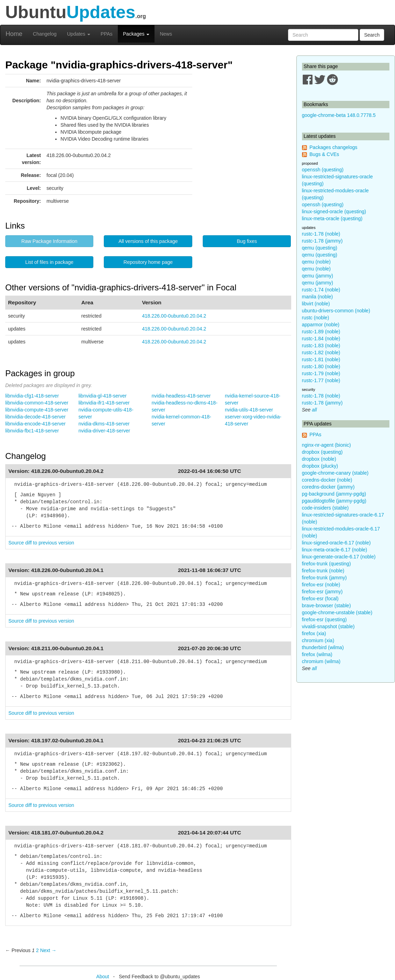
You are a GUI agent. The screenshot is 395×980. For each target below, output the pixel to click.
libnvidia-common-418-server (37, 403)
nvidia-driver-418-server (104, 431)
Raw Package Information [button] (49, 241)
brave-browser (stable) (326, 606)
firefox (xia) (314, 633)
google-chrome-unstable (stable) (337, 612)
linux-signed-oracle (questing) (334, 211)
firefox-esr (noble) (321, 585)
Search (372, 35)
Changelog (45, 34)
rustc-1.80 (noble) (321, 366)
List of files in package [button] (49, 262)
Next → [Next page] (48, 950)
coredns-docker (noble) (327, 480)
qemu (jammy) (318, 276)
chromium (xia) (318, 640)
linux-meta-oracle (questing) (332, 218)
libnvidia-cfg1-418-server (32, 396)
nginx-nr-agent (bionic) (326, 445)
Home (14, 34)
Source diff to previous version (41, 543)
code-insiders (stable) (325, 508)
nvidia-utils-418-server (249, 410)
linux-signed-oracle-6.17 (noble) (336, 543)
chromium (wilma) (321, 661)
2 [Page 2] (37, 950)
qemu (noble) (317, 262)
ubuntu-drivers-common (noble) (336, 311)
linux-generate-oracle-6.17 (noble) (339, 557)
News (166, 34)
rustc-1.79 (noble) (321, 373)
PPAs (107, 34)
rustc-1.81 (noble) (321, 359)
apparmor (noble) (321, 325)
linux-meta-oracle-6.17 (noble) (335, 550)
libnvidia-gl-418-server (102, 396)
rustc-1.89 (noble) (321, 332)
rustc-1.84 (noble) (321, 339)
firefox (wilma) (317, 654)
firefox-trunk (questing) (326, 564)
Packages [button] (136, 34)
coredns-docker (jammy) (328, 487)
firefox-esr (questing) (324, 619)
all (314, 410)
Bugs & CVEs (324, 154)
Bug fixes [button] (247, 241)
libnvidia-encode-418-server (35, 424)
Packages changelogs (333, 147)
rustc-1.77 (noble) (321, 380)
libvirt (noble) (316, 304)
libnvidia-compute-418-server (37, 410)
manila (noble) (318, 297)
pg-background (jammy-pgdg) (334, 494)
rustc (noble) (316, 318)
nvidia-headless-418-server (181, 396)
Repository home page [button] (148, 262)
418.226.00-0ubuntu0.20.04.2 (174, 316)
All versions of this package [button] (148, 241)
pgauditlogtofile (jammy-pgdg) (334, 501)
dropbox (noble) (319, 459)
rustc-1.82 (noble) (321, 352)
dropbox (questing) (322, 452)
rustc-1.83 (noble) (321, 346)
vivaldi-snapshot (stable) (328, 626)
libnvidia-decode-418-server (35, 417)
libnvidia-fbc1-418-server (32, 431)
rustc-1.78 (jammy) (322, 241)
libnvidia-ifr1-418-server (104, 403)
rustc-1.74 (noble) (321, 290)
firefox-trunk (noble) (323, 571)
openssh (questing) (323, 170)
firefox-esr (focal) (320, 599)
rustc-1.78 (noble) (321, 234)
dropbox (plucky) (320, 466)
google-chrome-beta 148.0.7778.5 (339, 115)
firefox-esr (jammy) (322, 592)
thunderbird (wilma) (323, 647)
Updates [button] (79, 34)
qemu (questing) (320, 248)
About (103, 977)
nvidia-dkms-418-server (104, 424)
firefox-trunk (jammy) (324, 578)
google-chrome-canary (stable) (335, 473)
